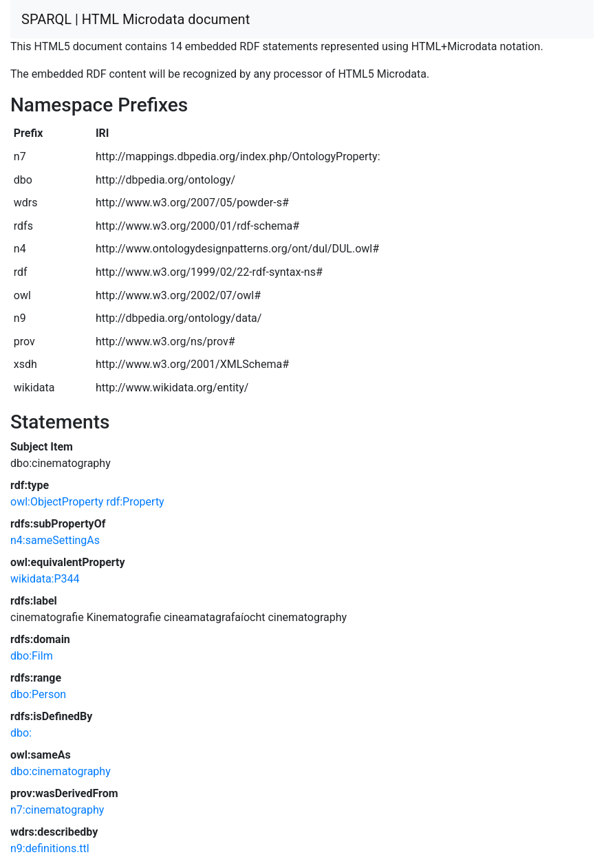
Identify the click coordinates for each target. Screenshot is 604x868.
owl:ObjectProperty (57, 502)
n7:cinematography (57, 810)
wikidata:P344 (45, 579)
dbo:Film (32, 656)
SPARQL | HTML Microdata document (136, 19)
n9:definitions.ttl (50, 848)
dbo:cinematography (61, 771)
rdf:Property (135, 502)
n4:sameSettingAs (55, 540)
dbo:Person (38, 694)
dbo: (21, 733)
